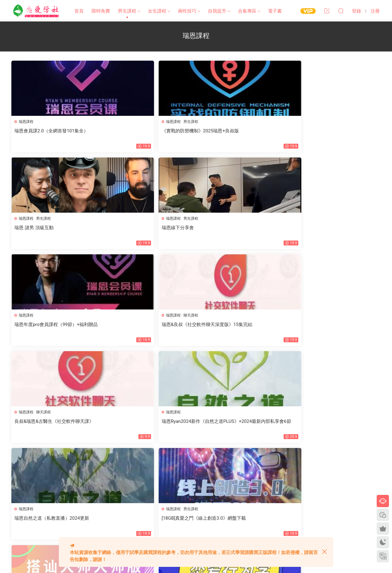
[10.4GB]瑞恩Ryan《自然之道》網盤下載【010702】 (241, 427)
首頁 (79, 11)
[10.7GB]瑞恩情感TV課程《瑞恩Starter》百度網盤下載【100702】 (334, 427)
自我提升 (217, 11)
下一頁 (207, 462)
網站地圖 (143, 507)
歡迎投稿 (143, 529)
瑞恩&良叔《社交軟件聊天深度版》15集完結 (147, 232)
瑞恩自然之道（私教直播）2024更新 (53, 326)
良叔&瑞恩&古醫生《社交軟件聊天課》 (242, 229)
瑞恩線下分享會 (312, 131)
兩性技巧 (187, 11)
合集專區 (247, 11)
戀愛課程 (307, 317)
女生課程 (157, 11)
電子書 (275, 11)
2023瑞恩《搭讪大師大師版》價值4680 (242, 326)
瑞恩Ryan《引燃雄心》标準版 (139, 424)
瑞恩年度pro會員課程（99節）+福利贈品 (55, 232)
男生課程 (127, 11)
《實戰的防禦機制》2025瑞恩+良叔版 (147, 131)
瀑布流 (141, 518)
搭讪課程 (214, 317)
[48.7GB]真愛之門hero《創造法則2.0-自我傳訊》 (55, 427)
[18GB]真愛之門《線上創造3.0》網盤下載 (149, 329)
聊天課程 (138, 219)
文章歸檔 (162, 507)
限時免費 (101, 11)
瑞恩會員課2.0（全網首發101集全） (52, 131)
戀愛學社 (37, 11)
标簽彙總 (181, 507)
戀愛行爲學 (307, 326)
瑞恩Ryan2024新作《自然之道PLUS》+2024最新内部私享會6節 (335, 232)
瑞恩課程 (27, 122)
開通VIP (177, 518)
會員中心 (158, 518)
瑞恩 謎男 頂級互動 (222, 131)
